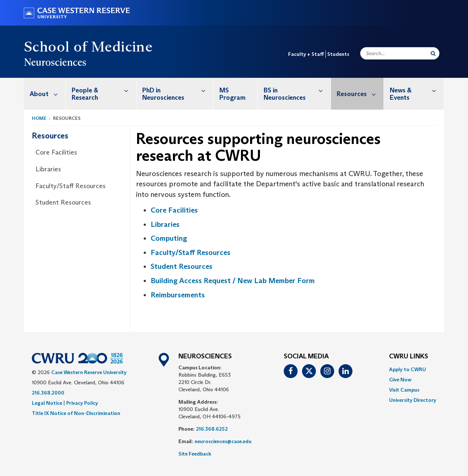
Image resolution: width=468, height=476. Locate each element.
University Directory (413, 400)
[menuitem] (45, 94)
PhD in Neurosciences (178, 90)
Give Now (400, 380)
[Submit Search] (433, 53)
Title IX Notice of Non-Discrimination (76, 413)
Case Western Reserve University (89, 372)
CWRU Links (409, 357)
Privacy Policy (82, 403)
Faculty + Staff (306, 54)
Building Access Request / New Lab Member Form (233, 281)
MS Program (232, 94)
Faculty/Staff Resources (71, 186)
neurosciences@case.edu (223, 441)
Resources (360, 94)
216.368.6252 (212, 429)
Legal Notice (47, 403)
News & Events (417, 90)
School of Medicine (88, 46)
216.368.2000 (48, 393)
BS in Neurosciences (297, 90)
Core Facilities (56, 152)
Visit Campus (404, 390)
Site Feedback (195, 454)
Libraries (48, 169)
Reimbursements (178, 295)
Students (338, 54)
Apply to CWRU (407, 369)
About (48, 94)
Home (39, 118)
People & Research (104, 90)
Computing (169, 238)
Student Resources (63, 202)
